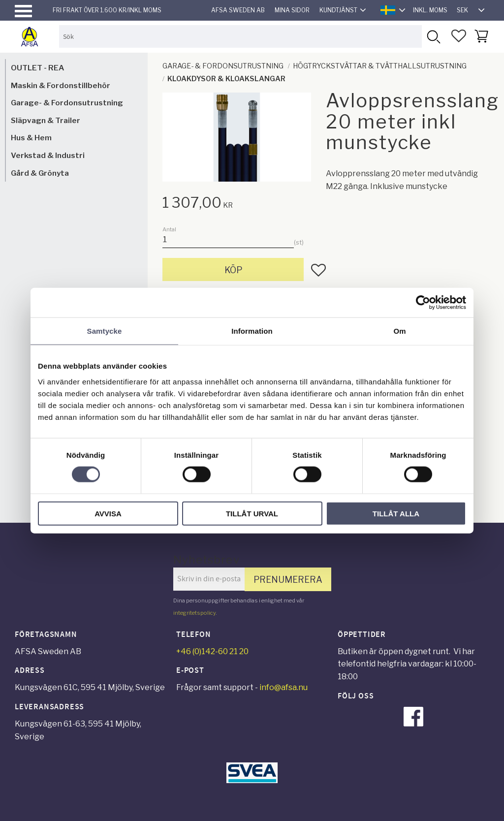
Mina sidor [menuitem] (292, 10)
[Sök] (433, 36)
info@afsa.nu (283, 687)
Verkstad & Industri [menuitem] (48, 155)
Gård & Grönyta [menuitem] (40, 173)
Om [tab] (399, 331)
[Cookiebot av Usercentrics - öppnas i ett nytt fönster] (423, 303)
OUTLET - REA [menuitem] (37, 68)
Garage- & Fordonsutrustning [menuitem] (67, 103)
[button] (23, 11)
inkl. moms (430, 10)
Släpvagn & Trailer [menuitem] (46, 120)
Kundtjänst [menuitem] (338, 10)
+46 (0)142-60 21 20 (212, 651)
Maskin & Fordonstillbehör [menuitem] (61, 85)
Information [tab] (252, 331)
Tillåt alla (396, 513)
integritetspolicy (194, 613)
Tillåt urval (252, 513)
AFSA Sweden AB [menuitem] (238, 10)
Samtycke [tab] (105, 331)
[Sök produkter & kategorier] (240, 36)
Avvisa (108, 513)
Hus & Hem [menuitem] (31, 138)
